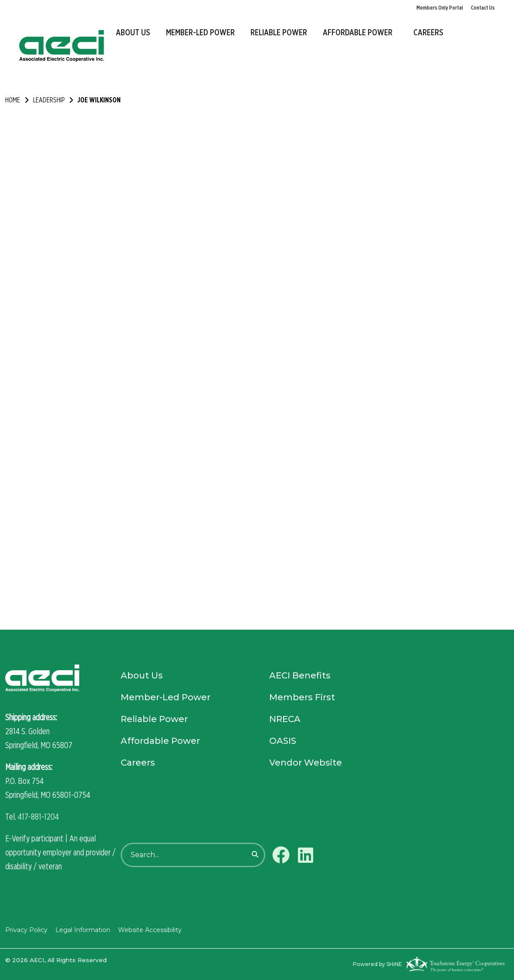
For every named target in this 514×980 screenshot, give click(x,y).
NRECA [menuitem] (285, 719)
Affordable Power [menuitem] (358, 32)
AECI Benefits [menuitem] (300, 675)
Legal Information (83, 930)
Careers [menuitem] (428, 32)
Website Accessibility (150, 930)
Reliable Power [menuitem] (279, 32)
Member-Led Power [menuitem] (200, 32)
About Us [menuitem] (133, 32)
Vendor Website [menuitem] (306, 763)
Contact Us (483, 8)
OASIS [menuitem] (283, 741)
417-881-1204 (38, 817)
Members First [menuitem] (302, 697)
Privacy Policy (26, 930)
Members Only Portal (440, 8)
